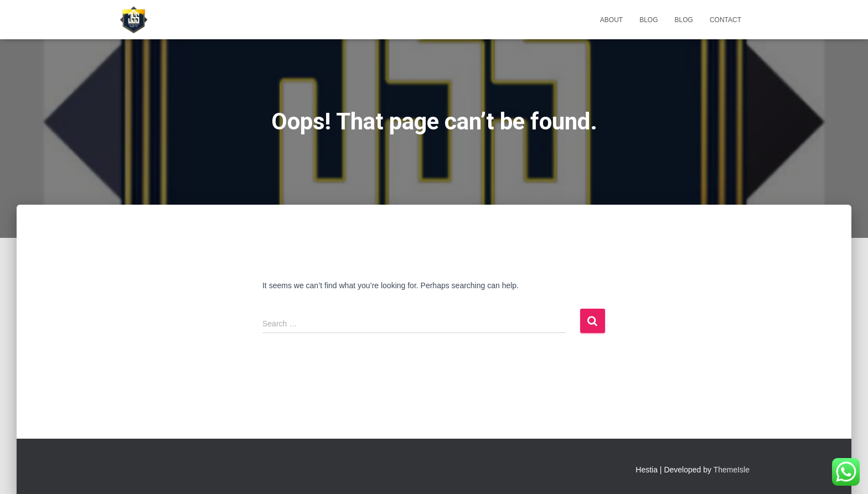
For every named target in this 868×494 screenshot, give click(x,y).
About (611, 20)
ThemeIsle (732, 470)
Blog (649, 20)
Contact (725, 20)
